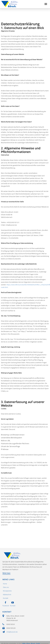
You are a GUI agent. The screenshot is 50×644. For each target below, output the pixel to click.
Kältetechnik (7, 594)
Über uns (6, 587)
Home (5, 584)
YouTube (13, 606)
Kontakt (6, 598)
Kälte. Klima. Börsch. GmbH (10, 4)
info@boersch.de (12, 632)
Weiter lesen (6, 573)
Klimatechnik (7, 591)
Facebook (6, 606)
